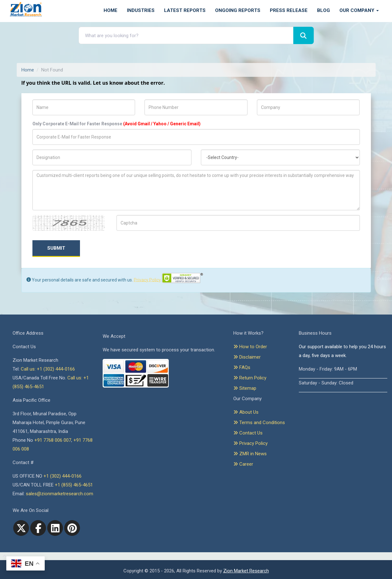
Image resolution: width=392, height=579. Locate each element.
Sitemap (245, 388)
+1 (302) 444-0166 (62, 476)
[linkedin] (55, 528)
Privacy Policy (147, 280)
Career (243, 464)
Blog (324, 10)
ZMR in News (250, 454)
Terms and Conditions (259, 423)
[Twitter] (21, 528)
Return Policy (250, 378)
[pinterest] (72, 528)
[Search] (303, 35)
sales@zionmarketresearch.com (60, 494)
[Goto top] (3, 556)
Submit (56, 248)
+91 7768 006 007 (53, 440)
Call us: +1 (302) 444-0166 (48, 369)
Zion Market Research (246, 571)
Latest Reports (185, 10)
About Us (246, 412)
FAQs (242, 367)
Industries (141, 10)
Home (111, 10)
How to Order (250, 347)
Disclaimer (247, 357)
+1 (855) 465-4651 (74, 485)
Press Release (289, 10)
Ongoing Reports (238, 10)
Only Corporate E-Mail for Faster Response (116, 124)
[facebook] (38, 528)
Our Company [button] (359, 10)
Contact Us (248, 433)
